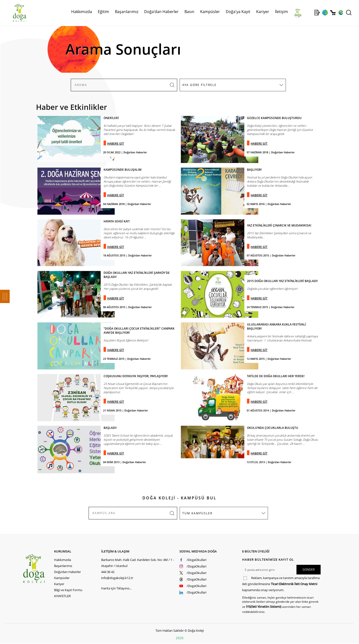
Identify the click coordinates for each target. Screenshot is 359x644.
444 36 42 (108, 572)
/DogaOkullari (197, 560)
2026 (180, 638)
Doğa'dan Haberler (161, 12)
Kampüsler (210, 12)
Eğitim (103, 12)
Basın (189, 12)
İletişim (282, 12)
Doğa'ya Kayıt (238, 12)
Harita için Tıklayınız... (116, 588)
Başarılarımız (127, 12)
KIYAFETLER (62, 596)
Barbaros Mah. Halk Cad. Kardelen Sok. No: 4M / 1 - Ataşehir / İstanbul (137, 563)
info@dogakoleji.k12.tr (117, 578)
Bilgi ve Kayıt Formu (68, 590)
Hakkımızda (82, 12)
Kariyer (263, 12)
